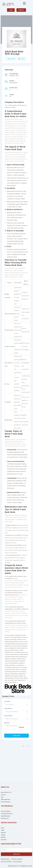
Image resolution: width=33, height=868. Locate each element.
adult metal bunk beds (11, 595)
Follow (22, 59)
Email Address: (8, 709)
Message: (7, 723)
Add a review (11, 59)
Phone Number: (9, 716)
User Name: (7, 701)
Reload (21, 727)
